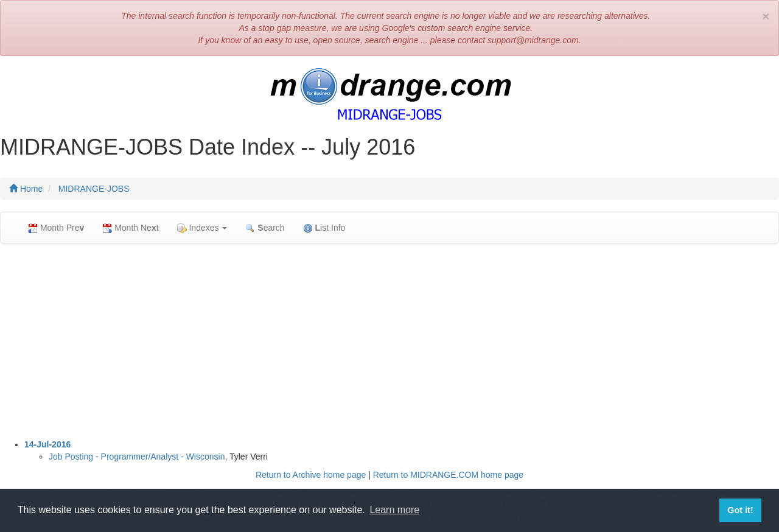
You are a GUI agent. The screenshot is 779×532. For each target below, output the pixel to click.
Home (26, 189)
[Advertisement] (389, 341)
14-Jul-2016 (47, 444)
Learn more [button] (394, 510)
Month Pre (56, 228)
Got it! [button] (740, 510)
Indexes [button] (202, 228)
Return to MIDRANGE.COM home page (448, 475)
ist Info (324, 228)
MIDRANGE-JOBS (94, 189)
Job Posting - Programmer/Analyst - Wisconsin (137, 457)
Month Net (130, 228)
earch (265, 228)
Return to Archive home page (311, 475)
